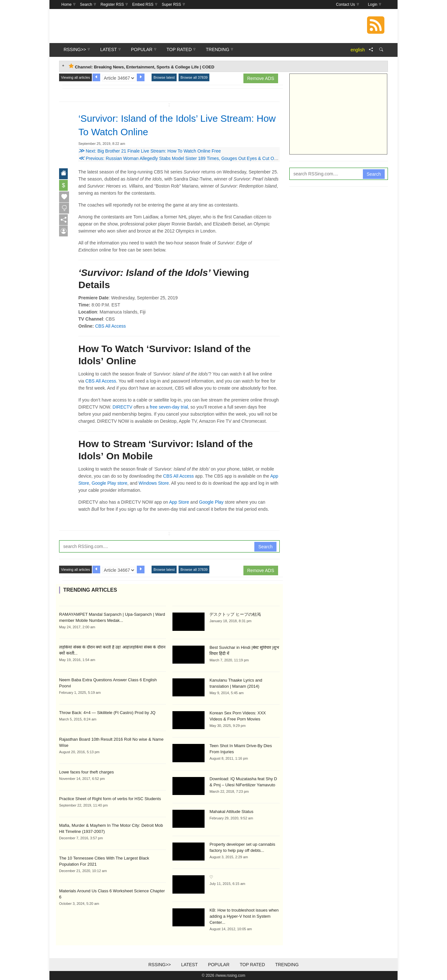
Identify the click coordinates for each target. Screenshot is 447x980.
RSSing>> (160, 965)
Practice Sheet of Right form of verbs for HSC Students (110, 799)
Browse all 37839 (194, 77)
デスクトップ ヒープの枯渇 (235, 614)
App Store (179, 502)
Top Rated (252, 965)
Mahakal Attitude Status (231, 812)
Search (265, 547)
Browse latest (164, 77)
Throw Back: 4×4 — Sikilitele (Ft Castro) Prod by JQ (107, 713)
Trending (287, 965)
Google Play (211, 502)
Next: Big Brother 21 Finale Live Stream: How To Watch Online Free (150, 151)
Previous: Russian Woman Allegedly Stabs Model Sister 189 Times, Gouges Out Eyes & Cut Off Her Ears (187, 158)
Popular (219, 965)
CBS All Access (110, 326)
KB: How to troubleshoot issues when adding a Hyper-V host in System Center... (244, 916)
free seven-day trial (169, 407)
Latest (189, 965)
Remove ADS (261, 78)
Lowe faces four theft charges (87, 772)
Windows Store (154, 483)
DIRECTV (123, 407)
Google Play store (109, 483)
